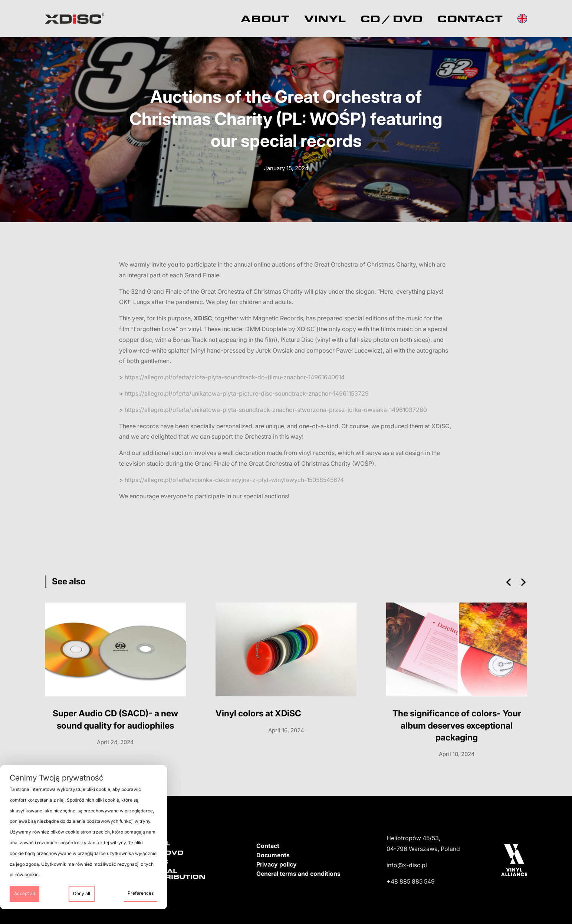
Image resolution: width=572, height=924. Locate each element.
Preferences (141, 893)
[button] (509, 582)
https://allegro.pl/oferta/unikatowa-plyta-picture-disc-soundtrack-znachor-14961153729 (247, 393)
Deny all (82, 893)
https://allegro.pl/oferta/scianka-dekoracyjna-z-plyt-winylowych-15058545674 (234, 480)
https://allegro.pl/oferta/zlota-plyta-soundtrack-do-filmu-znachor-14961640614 (235, 377)
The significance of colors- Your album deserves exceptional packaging (457, 725)
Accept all (24, 893)
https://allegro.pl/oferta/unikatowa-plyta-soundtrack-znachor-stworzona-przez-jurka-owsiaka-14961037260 (276, 410)
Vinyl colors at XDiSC (258, 713)
